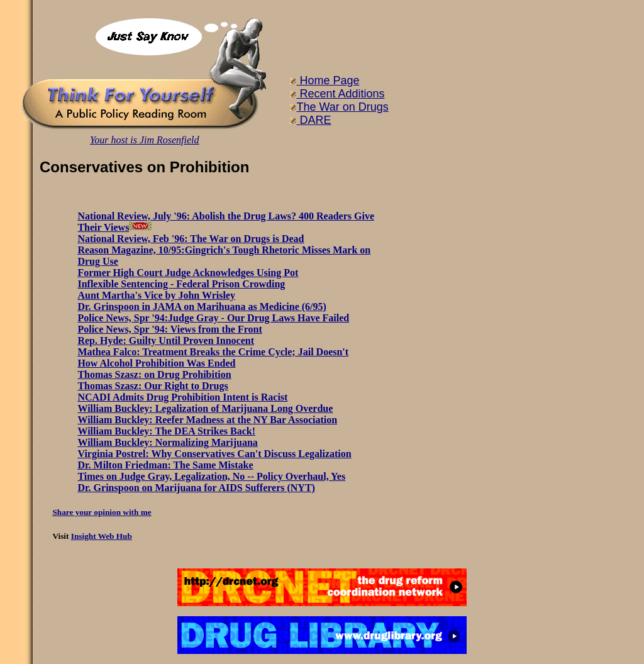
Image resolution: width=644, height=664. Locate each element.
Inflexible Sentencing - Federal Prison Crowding (181, 284)
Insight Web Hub (102, 536)
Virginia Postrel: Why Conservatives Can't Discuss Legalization (214, 454)
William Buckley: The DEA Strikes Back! (166, 431)
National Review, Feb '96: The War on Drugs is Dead (191, 239)
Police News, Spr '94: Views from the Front (169, 329)
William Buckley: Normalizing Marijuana (167, 442)
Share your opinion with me (102, 512)
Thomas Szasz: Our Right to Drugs (153, 386)
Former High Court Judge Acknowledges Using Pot (188, 273)
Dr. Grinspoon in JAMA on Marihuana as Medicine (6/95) (202, 307)
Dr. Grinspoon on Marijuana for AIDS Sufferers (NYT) (196, 488)
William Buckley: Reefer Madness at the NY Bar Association (207, 420)
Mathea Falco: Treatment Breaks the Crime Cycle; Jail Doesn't (213, 352)
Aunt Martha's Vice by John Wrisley (156, 295)
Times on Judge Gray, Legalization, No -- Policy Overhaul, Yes (211, 476)
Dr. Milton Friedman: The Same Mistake (165, 465)
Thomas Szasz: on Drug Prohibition (154, 374)
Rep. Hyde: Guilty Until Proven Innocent (166, 340)
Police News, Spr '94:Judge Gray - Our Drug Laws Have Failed (213, 318)
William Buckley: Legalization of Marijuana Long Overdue (205, 408)
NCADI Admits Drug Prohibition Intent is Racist (182, 397)
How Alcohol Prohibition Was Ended (156, 363)
